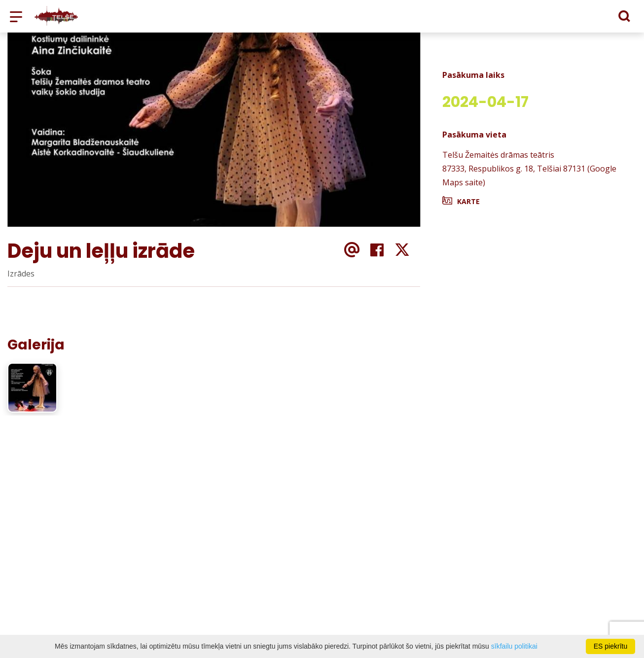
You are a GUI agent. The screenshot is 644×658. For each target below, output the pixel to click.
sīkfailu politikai (514, 646)
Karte (468, 201)
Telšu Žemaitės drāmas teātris (498, 155)
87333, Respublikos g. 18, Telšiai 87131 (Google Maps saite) (529, 175)
